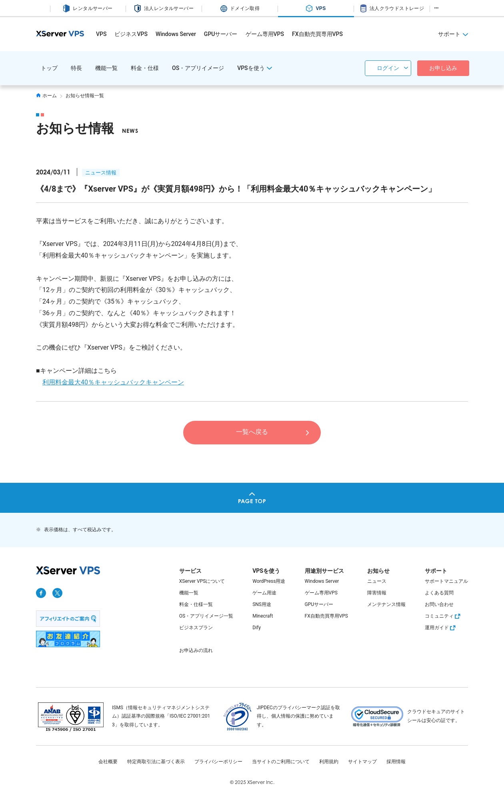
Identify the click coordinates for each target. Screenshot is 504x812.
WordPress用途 (269, 581)
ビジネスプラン (196, 628)
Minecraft (263, 616)
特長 (76, 68)
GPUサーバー (221, 34)
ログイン (388, 68)
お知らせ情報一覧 (85, 96)
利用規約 (329, 762)
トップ (49, 68)
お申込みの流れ (196, 650)
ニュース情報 (101, 173)
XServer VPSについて (202, 581)
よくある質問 (439, 593)
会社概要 (108, 762)
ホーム (46, 96)
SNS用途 (262, 604)
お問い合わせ (439, 604)
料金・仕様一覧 (196, 604)
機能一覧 (106, 68)
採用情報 (396, 762)
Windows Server (176, 34)
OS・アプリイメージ (198, 68)
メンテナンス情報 (386, 604)
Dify (257, 628)
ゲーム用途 (264, 593)
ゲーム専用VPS (265, 34)
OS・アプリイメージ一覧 (206, 616)
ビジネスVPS (131, 34)
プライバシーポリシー (218, 762)
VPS (101, 34)
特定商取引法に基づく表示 (156, 762)
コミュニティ (444, 616)
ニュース (377, 581)
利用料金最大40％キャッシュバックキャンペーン (113, 382)
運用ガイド (441, 628)
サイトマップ (362, 762)
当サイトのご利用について (281, 762)
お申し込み (443, 68)
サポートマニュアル (446, 581)
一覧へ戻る (252, 432)
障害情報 (377, 593)
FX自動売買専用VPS (317, 34)
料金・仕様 (145, 68)
